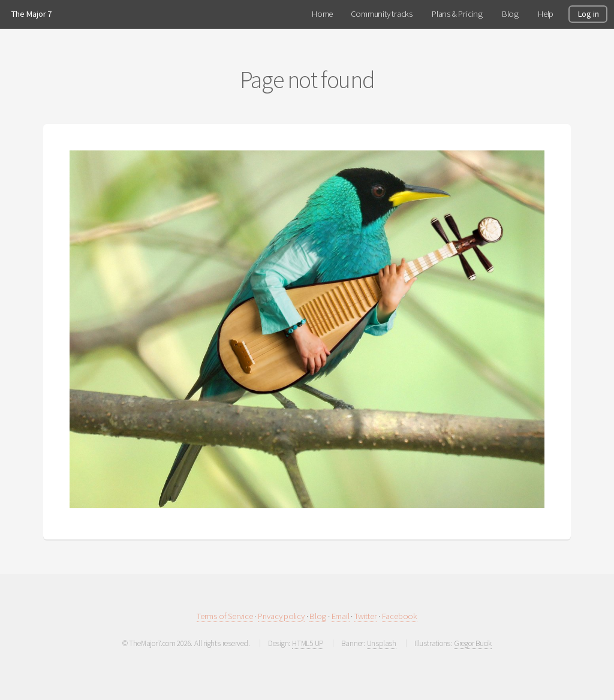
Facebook (400, 616)
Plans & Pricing (457, 14)
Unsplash (382, 643)
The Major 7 (31, 14)
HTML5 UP (308, 643)
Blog (318, 616)
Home (322, 14)
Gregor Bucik (473, 643)
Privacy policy (281, 616)
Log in (588, 14)
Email (341, 616)
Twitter (365, 616)
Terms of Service (225, 616)
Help (546, 14)
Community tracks (382, 14)
